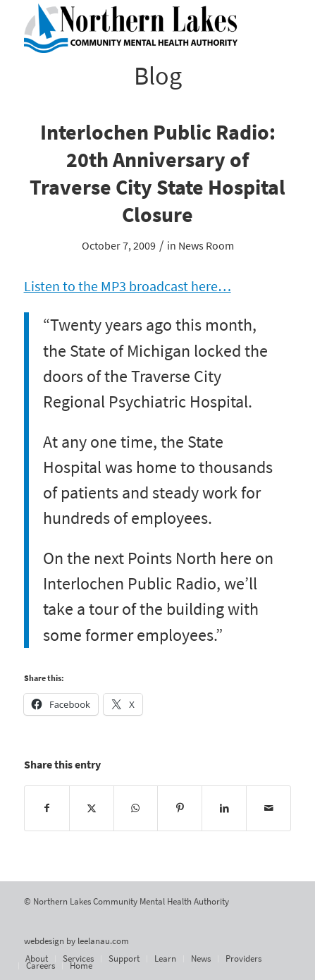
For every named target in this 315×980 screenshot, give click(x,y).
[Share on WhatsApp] (136, 808)
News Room (206, 245)
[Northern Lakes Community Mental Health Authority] (131, 28)
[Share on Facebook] (47, 808)
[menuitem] (37, 959)
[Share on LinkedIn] (224, 808)
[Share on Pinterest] (180, 808)
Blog (158, 76)
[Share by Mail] (268, 808)
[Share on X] (92, 808)
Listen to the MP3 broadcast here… (128, 286)
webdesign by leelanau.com (76, 941)
